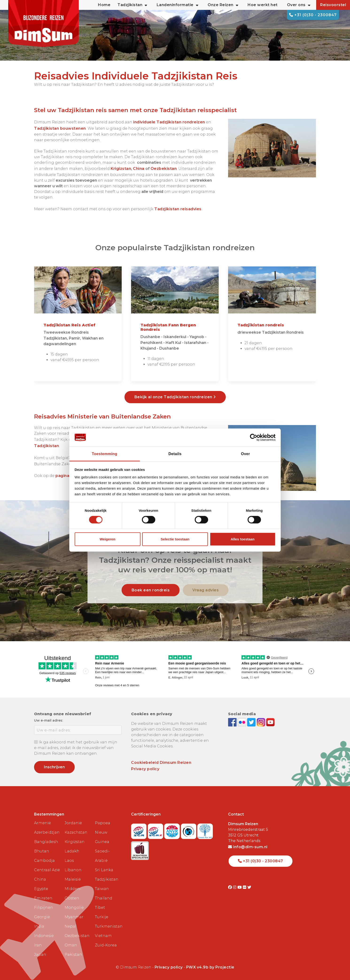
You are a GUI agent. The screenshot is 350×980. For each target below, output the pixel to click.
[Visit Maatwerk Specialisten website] (140, 849)
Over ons (299, 5)
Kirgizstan (75, 842)
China (139, 169)
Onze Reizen (223, 5)
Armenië (43, 823)
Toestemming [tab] (105, 454)
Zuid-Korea (106, 945)
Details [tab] (175, 454)
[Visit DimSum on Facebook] (233, 722)
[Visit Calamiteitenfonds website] (189, 830)
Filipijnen (44, 908)
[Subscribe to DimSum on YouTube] (270, 722)
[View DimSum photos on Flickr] (243, 722)
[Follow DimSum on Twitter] (252, 722)
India (39, 926)
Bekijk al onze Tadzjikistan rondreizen (175, 397)
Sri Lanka (104, 870)
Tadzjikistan (107, 879)
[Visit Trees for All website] (205, 830)
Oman (71, 945)
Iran (38, 945)
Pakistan (73, 955)
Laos (69, 861)
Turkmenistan (108, 926)
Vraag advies (206, 590)
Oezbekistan (77, 936)
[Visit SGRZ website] (156, 830)
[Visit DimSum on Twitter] (249, 887)
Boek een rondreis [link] (151, 590)
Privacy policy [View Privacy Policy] (169, 967)
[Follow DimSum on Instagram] (262, 722)
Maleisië (73, 879)
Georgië (42, 917)
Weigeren (107, 539)
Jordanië (73, 823)
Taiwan (102, 889)
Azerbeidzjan (47, 832)
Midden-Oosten (73, 893)
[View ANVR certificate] (173, 830)
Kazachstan (76, 832)
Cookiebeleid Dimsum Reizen (161, 763)
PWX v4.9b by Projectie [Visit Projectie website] (210, 967)
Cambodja (44, 861)
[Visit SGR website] (139, 830)
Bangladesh (46, 842)
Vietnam (103, 936)
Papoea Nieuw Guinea (103, 832)
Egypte (41, 889)
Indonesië (44, 936)
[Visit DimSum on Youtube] (240, 887)
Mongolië (74, 908)
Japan (40, 955)
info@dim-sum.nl (248, 847)
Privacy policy (145, 769)
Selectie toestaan (175, 539)
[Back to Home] (43, 23)
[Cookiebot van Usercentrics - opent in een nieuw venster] (255, 437)
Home (104, 5)
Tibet (100, 908)
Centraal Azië (47, 870)
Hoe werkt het (263, 5)
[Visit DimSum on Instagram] (235, 887)
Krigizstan (121, 169)
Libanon (73, 870)
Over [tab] (245, 454)
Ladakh (72, 851)
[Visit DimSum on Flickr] (245, 887)
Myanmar (74, 917)
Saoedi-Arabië (102, 856)
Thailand (104, 898)
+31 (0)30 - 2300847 (313, 15)
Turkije (102, 917)
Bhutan (42, 851)
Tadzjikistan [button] (132, 5)
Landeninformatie (178, 5)
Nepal (70, 926)
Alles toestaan (243, 539)
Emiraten (43, 898)
